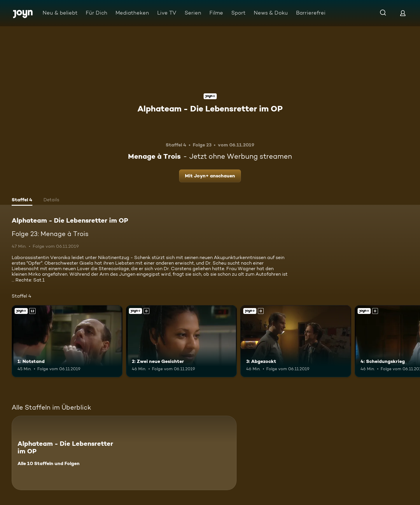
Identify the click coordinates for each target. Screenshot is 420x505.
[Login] (403, 13)
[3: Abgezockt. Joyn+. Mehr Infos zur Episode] (296, 341)
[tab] (22, 200)
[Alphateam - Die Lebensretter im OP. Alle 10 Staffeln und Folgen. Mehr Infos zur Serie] (124, 453)
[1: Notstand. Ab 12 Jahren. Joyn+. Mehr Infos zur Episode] (67, 341)
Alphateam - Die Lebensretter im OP (210, 109)
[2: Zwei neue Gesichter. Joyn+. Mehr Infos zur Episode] (181, 341)
